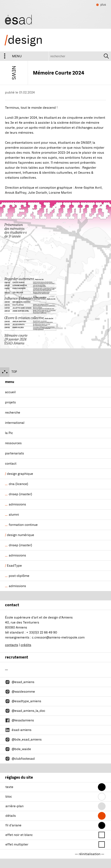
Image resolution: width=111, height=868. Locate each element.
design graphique (20, 474)
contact (11, 464)
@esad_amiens (20, 682)
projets (10, 402)
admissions (17, 504)
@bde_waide (18, 749)
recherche (13, 413)
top (8, 372)
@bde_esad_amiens (23, 740)
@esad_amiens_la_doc (25, 711)
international (15, 423)
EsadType (14, 566)
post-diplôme (19, 576)
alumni (14, 515)
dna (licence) (18, 484)
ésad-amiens (18, 730)
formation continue (23, 525)
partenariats (14, 453)
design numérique (21, 535)
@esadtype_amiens (23, 701)
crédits (26, 645)
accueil (10, 392)
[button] (102, 787)
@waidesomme (20, 692)
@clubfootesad (20, 759)
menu (11, 56)
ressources (13, 443)
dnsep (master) (20, 494)
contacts (12, 645)
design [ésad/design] (24, 40)
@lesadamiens (19, 720)
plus (101, 5)
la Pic (9, 433)
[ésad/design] (19, 19)
